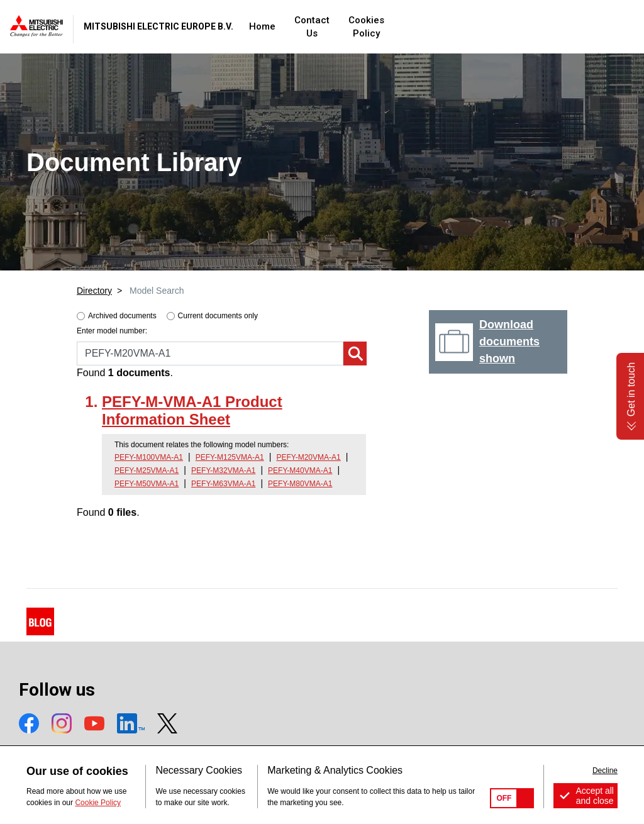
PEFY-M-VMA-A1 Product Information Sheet (192, 411)
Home (340, 26)
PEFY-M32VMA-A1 (223, 470)
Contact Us (396, 26)
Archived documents (122, 316)
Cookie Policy (98, 803)
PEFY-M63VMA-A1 (223, 484)
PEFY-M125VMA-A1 (230, 457)
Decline (605, 771)
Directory (94, 291)
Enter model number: (112, 331)
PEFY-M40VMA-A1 (300, 470)
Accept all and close (595, 796)
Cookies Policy (472, 26)
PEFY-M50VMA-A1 (147, 484)
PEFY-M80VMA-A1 (300, 484)
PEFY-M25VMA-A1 (147, 470)
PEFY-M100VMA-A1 (149, 457)
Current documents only (218, 316)
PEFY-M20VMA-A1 (308, 457)
